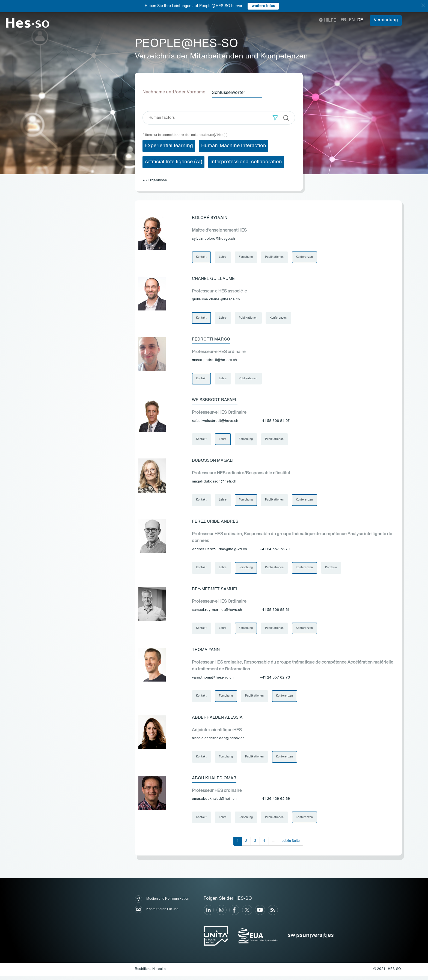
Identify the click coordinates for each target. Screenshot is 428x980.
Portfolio (333, 570)
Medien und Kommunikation (162, 903)
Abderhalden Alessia (219, 721)
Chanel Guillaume (215, 279)
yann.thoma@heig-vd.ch (213, 681)
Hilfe (328, 20)
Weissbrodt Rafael (216, 401)
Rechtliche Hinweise (151, 973)
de (360, 20)
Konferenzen (306, 257)
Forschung (247, 257)
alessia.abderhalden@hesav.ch (218, 742)
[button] (275, 117)
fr (343, 20)
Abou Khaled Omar (215, 782)
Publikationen (275, 257)
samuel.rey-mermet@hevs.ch (217, 612)
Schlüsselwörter (231, 92)
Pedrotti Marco (212, 340)
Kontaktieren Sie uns (157, 914)
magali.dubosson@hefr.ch (214, 483)
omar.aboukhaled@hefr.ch (214, 803)
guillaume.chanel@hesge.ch (216, 300)
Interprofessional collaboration (246, 161)
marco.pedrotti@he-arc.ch (214, 361)
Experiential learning (169, 145)
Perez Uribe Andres (216, 523)
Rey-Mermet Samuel (217, 591)
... (273, 845)
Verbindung (386, 20)
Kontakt (202, 257)
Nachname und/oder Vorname (174, 92)
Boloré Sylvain (211, 217)
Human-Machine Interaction (234, 145)
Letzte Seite (291, 845)
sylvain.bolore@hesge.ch (213, 239)
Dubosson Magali (214, 462)
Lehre (223, 257)
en (352, 20)
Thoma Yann (207, 653)
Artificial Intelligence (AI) (173, 161)
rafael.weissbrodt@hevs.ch (215, 422)
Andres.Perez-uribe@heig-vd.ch (219, 551)
